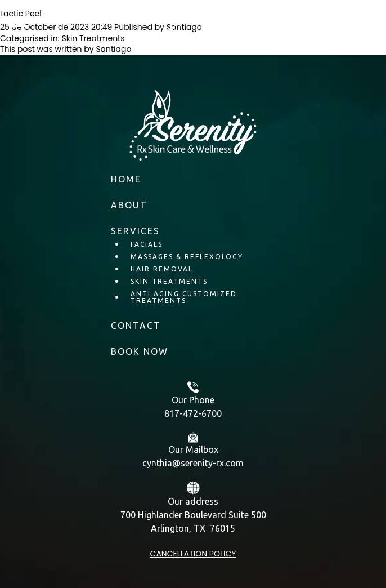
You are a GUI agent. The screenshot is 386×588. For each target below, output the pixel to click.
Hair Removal (162, 269)
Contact (136, 326)
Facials (147, 244)
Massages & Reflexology (187, 257)
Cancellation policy (193, 554)
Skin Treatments (169, 281)
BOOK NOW (140, 351)
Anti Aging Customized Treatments (184, 297)
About (129, 205)
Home (126, 179)
